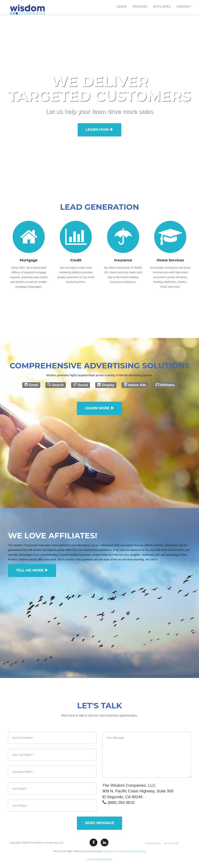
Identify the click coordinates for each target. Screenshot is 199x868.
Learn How (100, 130)
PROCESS (140, 10)
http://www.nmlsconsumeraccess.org (124, 851)
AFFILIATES (162, 10)
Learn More (99, 408)
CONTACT (184, 10)
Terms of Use (171, 843)
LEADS (122, 10)
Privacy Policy (153, 843)
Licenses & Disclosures (99, 859)
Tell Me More (32, 570)
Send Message (99, 823)
